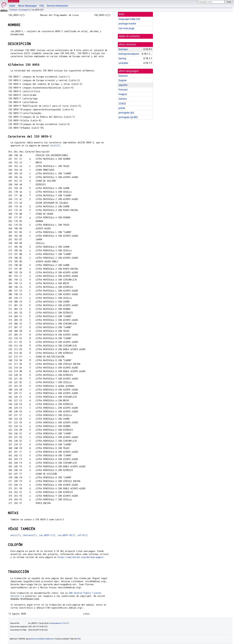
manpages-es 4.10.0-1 (59, 623)
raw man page (126, 28)
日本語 (122, 103)
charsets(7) (30, 535)
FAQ (42, 6)
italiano (123, 99)
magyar (123, 94)
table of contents (129, 36)
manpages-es (24, 10)
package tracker (127, 24)
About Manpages (27, 6)
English (123, 80)
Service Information (57, 6)
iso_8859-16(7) (66, 535)
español (123, 85)
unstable (123, 63)
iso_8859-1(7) (47, 535)
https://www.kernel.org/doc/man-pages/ (81, 557)
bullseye (14, 10)
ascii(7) (55, 145)
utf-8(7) (83, 535)
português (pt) (126, 113)
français (123, 90)
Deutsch (123, 76)
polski (122, 108)
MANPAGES (14, 1)
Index (12, 6)
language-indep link (129, 19)
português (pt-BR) (128, 117)
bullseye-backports (129, 54)
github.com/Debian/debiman (41, 639)
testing (122, 58)
